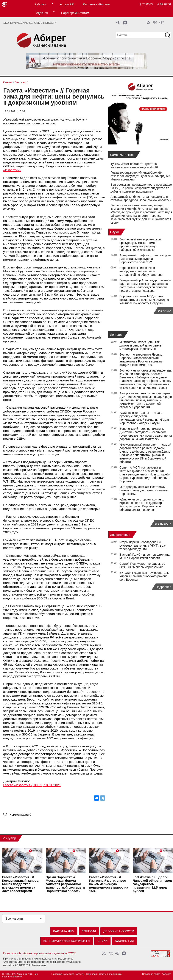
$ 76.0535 (146, 4)
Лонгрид (116, 335)
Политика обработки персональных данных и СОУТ (40, 953)
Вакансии (92, 974)
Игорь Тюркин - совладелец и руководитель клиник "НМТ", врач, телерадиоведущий (143, 546)
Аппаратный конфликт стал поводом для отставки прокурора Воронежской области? (141, 198)
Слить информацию (110, 974)
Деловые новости (119, 931)
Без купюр (9, 838)
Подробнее (163, 587)
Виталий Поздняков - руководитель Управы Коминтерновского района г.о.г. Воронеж (144, 576)
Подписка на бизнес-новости (68, 974)
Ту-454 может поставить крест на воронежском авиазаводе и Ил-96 (134, 166)
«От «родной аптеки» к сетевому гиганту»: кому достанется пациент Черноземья (144, 490)
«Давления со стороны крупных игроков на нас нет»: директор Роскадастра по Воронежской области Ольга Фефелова (142, 505)
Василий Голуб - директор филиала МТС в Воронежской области (145, 556)
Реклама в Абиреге (96, 4)
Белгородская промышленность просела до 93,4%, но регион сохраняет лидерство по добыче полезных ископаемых (141, 188)
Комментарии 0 (20, 815)
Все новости (14, 919)
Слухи (114, 232)
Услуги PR (67, 4)
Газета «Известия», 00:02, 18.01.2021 (32, 785)
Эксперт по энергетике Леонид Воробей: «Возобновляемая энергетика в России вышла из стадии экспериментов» (141, 360)
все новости (163, 524)
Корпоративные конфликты (67, 941)
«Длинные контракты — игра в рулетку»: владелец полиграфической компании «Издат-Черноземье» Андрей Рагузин (145, 418)
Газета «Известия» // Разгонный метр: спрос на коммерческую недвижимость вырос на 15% (109, 884)
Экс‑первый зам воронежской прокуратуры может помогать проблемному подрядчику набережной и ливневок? (140, 245)
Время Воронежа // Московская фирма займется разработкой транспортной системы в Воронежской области (65, 884)
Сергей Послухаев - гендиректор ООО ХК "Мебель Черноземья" (142, 565)
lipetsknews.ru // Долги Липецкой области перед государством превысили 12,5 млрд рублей (152, 884)
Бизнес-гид (124, 941)
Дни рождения (120, 535)
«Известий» (12, 170)
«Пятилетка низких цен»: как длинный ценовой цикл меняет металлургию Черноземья (141, 345)
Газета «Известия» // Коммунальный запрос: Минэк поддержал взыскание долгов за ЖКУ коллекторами (21, 884)
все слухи (164, 310)
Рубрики (40, 4)
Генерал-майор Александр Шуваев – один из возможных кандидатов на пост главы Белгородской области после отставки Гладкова (145, 285)
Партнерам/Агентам (75, 13)
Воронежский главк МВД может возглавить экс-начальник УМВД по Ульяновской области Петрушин (144, 300)
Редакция (41, 13)
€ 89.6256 (164, 4)
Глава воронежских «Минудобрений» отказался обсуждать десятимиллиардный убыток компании (140, 176)
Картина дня (64, 931)
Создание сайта (151, 974)
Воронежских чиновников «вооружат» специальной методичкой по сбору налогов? (141, 271)
